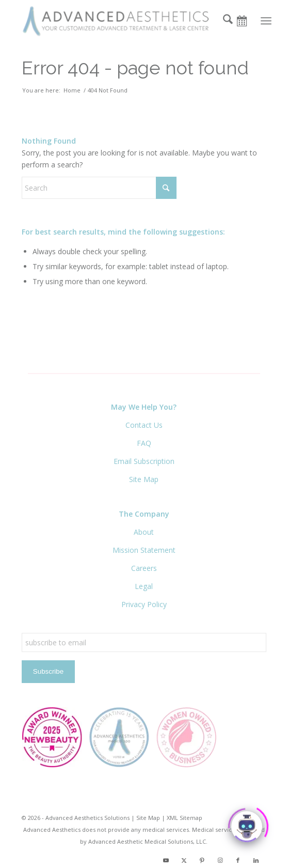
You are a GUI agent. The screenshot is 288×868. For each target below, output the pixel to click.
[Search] (223, 21)
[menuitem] (223, 21)
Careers (144, 568)
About (144, 532)
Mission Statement (144, 550)
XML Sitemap (185, 818)
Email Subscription (144, 461)
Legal (144, 586)
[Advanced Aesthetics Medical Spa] (119, 21)
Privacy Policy (144, 604)
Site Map (144, 479)
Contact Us (144, 425)
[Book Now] (245, 21)
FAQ (144, 443)
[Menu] (266, 21)
